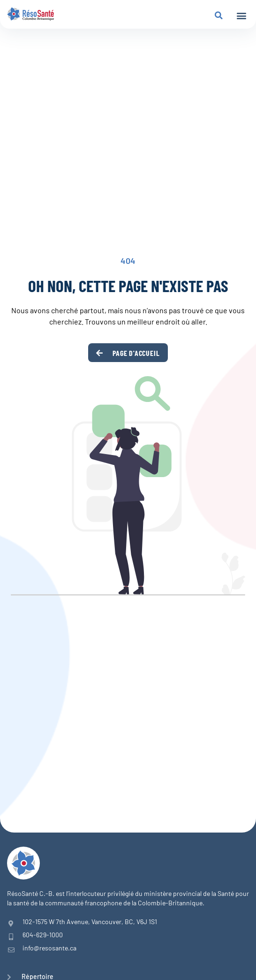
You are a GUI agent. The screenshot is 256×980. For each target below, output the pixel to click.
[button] (241, 16)
